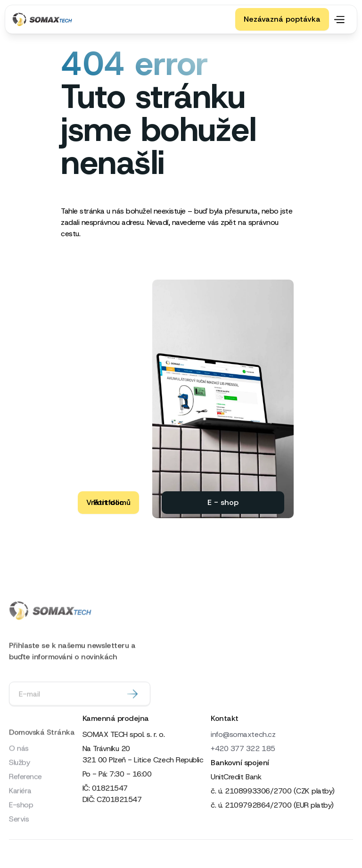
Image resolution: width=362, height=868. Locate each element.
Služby (19, 787)
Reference (25, 801)
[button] (341, 19)
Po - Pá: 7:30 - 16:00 (117, 774)
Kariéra (20, 815)
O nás (19, 773)
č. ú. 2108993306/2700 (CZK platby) (273, 791)
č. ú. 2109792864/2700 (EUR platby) (272, 805)
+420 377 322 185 (243, 748)
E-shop (21, 829)
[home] (45, 19)
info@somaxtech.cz (243, 734)
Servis (19, 843)
